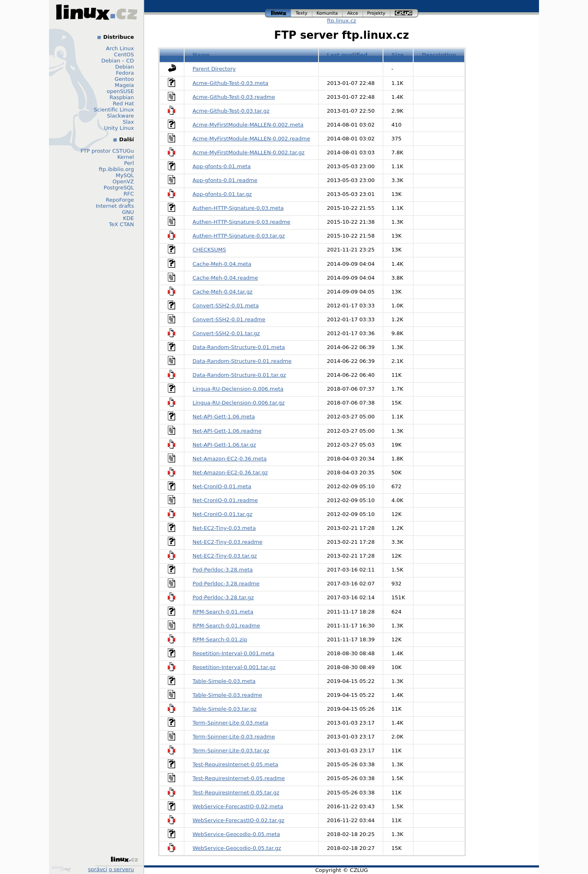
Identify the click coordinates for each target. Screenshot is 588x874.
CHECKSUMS (209, 250)
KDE (128, 218)
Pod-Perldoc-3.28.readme (226, 584)
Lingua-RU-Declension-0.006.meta (238, 389)
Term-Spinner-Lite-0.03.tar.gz (231, 751)
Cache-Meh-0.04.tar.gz (223, 292)
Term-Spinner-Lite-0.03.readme (234, 737)
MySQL (125, 175)
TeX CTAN (121, 224)
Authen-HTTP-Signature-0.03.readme (242, 222)
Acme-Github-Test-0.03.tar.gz (231, 111)
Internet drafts (115, 206)
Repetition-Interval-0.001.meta (234, 653)
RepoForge (120, 200)
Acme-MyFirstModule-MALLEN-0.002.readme (252, 139)
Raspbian (122, 97)
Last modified (347, 55)
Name (201, 55)
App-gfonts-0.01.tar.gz (222, 194)
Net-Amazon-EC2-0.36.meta (230, 459)
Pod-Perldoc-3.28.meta (223, 570)
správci (98, 869)
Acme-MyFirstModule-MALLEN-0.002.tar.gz (249, 152)
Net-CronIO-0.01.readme (225, 500)
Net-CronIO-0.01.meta (222, 486)
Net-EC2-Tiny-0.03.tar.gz (225, 556)
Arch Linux (120, 48)
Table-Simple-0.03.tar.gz (225, 709)
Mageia (124, 85)
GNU (128, 212)
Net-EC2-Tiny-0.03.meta (224, 528)
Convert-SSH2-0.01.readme (229, 319)
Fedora (125, 73)
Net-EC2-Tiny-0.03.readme (228, 542)
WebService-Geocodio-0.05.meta (236, 834)
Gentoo (124, 79)
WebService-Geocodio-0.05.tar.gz (237, 848)
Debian (125, 67)
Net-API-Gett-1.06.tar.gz (224, 445)
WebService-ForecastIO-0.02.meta (238, 806)
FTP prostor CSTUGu (107, 151)
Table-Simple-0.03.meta (224, 681)
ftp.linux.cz (342, 21)
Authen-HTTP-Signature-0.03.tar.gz (239, 236)
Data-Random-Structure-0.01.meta (239, 347)
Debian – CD (118, 61)
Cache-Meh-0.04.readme (225, 278)
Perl (129, 163)
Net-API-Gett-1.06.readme (227, 431)
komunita (327, 13)
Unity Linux (119, 128)
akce (353, 13)
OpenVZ (123, 181)
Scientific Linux (114, 110)
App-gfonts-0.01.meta (222, 166)
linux (278, 13)
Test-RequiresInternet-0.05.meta (236, 764)
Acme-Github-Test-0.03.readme (234, 97)
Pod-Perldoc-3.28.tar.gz (223, 597)
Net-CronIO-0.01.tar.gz (223, 514)
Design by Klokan (61, 869)
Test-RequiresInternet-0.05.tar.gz (236, 793)
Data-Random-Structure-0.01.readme (242, 361)
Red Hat (123, 103)
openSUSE (120, 91)
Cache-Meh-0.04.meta (222, 264)
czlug (404, 13)
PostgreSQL (119, 188)
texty (302, 13)
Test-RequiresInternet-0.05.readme (239, 778)
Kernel (126, 157)
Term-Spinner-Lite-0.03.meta (231, 723)
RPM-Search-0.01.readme (226, 626)
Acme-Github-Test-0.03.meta (231, 83)
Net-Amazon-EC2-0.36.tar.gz (230, 473)
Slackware (120, 116)
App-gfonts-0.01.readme (225, 180)
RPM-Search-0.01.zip (220, 639)
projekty (377, 13)
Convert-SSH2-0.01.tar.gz (226, 333)
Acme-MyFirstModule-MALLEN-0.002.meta (248, 125)
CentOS (124, 54)
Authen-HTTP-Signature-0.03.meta (238, 208)
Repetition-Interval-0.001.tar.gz (234, 667)
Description (439, 55)
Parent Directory (214, 69)
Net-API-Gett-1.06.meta (224, 417)
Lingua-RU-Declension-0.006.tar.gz (239, 403)
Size (398, 55)
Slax (128, 122)
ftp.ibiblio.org (116, 169)
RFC (129, 194)
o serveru (121, 869)
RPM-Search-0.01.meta (223, 612)
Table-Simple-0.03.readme (227, 695)
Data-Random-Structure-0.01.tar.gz (239, 375)
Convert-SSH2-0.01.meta (226, 306)
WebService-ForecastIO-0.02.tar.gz (239, 820)
